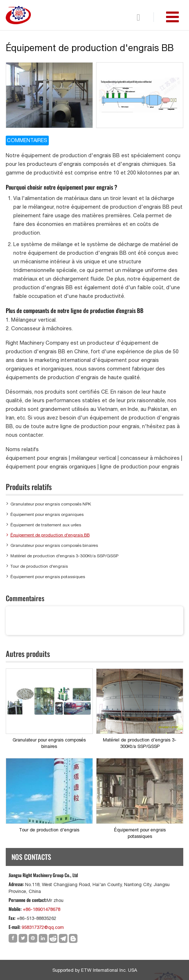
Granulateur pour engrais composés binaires (54, 545)
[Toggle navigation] (173, 17)
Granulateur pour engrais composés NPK (51, 504)
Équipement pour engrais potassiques (48, 577)
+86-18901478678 (41, 909)
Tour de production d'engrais (39, 566)
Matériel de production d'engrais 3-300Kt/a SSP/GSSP (64, 556)
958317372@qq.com (43, 927)
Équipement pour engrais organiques (47, 514)
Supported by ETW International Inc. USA (95, 970)
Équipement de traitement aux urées (46, 525)
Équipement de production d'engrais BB (50, 535)
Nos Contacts (31, 857)
